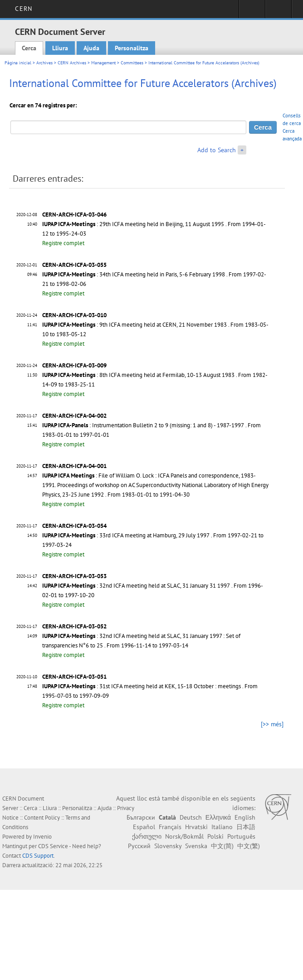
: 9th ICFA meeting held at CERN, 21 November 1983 (134, 325)
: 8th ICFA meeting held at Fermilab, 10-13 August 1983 (138, 375)
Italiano (222, 827)
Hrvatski (196, 827)
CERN (23, 9)
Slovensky (168, 846)
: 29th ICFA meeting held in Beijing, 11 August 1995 (133, 224)
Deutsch (191, 817)
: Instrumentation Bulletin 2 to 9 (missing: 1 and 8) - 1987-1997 (143, 425)
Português (241, 836)
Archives (44, 63)
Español (144, 827)
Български (141, 817)
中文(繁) (249, 846)
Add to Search (217, 150)
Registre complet (63, 243)
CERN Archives (72, 63)
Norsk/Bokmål (184, 836)
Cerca (29, 48)
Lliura (60, 48)
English (245, 817)
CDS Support (38, 856)
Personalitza (132, 48)
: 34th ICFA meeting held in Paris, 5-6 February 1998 (134, 274)
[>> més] (272, 724)
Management (103, 63)
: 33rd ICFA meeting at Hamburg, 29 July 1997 (126, 535)
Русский (139, 846)
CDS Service (53, 846)
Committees (132, 63)
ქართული (147, 836)
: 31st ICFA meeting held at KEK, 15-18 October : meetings (142, 686)
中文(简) (222, 846)
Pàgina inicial (18, 63)
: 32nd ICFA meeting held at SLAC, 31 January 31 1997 (136, 586)
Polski (215, 836)
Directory (278, 12)
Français (170, 827)
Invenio (42, 837)
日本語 (246, 827)
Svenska (196, 846)
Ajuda (91, 48)
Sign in (252, 12)
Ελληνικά (218, 817)
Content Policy (42, 818)
